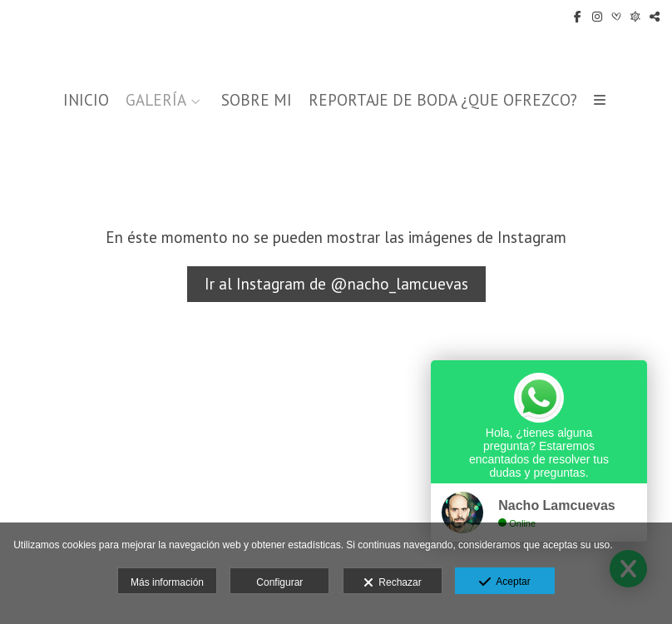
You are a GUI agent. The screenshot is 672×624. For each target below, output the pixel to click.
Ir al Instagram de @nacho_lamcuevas (336, 284)
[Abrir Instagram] (597, 17)
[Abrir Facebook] (578, 17)
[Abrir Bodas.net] (616, 17)
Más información (167, 582)
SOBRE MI (257, 100)
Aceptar (504, 582)
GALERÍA (156, 100)
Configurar (279, 582)
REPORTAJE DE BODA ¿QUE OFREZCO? (443, 100)
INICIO (86, 100)
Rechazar (393, 583)
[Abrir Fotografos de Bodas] (635, 17)
